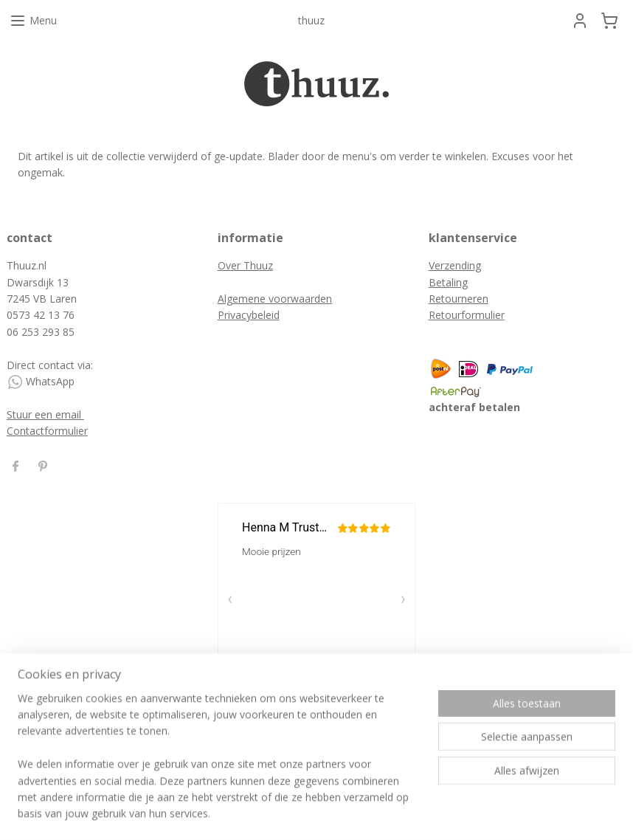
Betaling (448, 282)
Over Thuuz (245, 265)
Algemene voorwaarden (275, 299)
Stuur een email (45, 414)
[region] (219, 765)
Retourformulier (467, 315)
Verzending (455, 265)
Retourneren (459, 299)
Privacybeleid (249, 315)
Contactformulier (47, 431)
